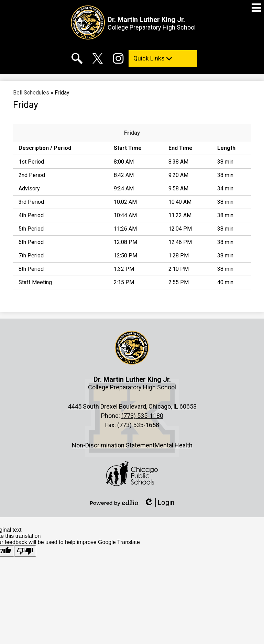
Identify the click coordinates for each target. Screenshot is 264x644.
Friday (132, 133)
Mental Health (174, 445)
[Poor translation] (25, 551)
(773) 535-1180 (142, 416)
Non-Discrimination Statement (113, 445)
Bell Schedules (31, 93)
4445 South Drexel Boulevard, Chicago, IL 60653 (132, 406)
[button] (163, 58)
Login (159, 503)
